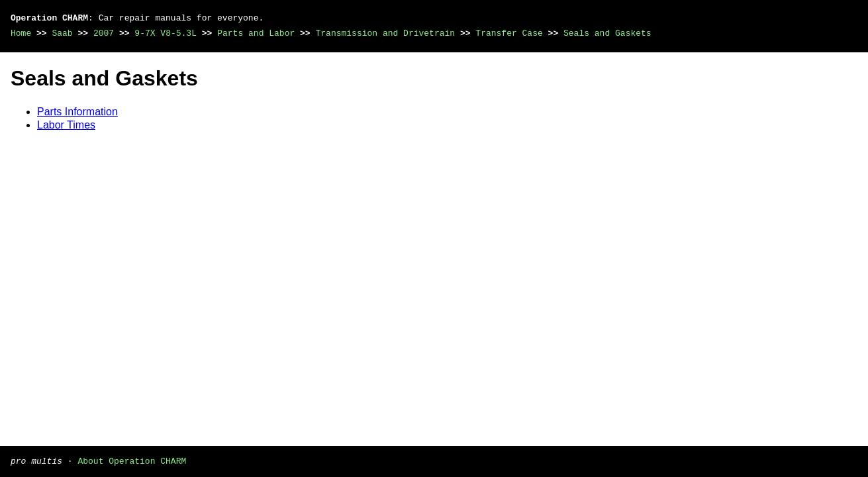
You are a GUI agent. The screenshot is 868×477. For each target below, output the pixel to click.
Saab (62, 33)
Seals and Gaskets (607, 33)
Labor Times (66, 125)
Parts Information (77, 112)
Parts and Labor (256, 33)
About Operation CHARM (132, 460)
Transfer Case (509, 33)
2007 (104, 33)
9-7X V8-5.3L (166, 33)
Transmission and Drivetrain (385, 33)
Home (21, 33)
